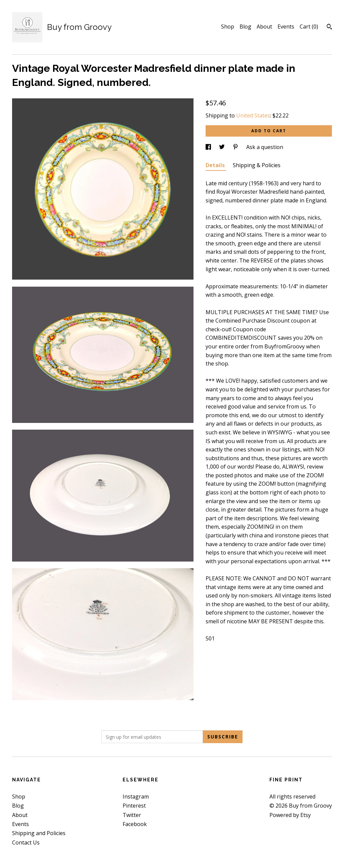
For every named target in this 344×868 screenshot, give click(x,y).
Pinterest (134, 806)
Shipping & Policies (257, 165)
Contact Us (26, 842)
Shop (228, 27)
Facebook (135, 824)
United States (253, 115)
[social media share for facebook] (209, 147)
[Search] (329, 28)
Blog (245, 27)
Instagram (136, 797)
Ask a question (265, 147)
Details (216, 165)
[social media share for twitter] (223, 147)
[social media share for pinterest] (236, 147)
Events (286, 27)
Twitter (132, 815)
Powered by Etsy (290, 815)
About (264, 27)
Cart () (309, 27)
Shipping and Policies (39, 833)
